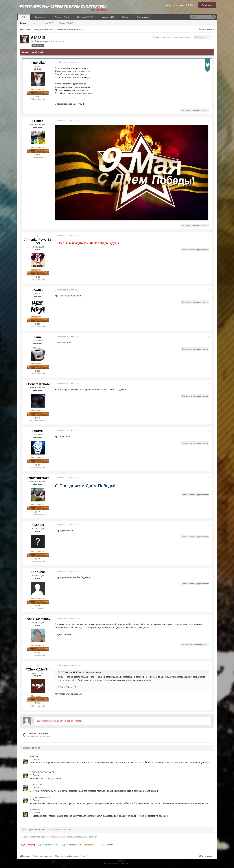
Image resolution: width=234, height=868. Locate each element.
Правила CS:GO (85, 17)
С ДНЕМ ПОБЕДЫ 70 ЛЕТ (42, 772)
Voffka (39, 290)
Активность (41, 17)
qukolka (48, 41)
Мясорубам (35, 810)
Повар (39, 121)
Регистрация (207, 5)
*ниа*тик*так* (39, 478)
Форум (23, 23)
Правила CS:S (62, 17)
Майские (34, 756)
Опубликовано (68, 62)
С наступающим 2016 (40, 797)
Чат (33, 23)
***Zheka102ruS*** (38, 669)
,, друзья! (88, 243)
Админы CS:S (47, 23)
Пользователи (106, 845)
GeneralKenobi (39, 384)
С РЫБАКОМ (36, 785)
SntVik (39, 431)
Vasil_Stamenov (39, 619)
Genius (39, 525)
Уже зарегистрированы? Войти (180, 5)
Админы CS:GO (66, 23)
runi (39, 337)
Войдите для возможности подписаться (173, 37)
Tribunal (39, 572)
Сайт (24, 17)
